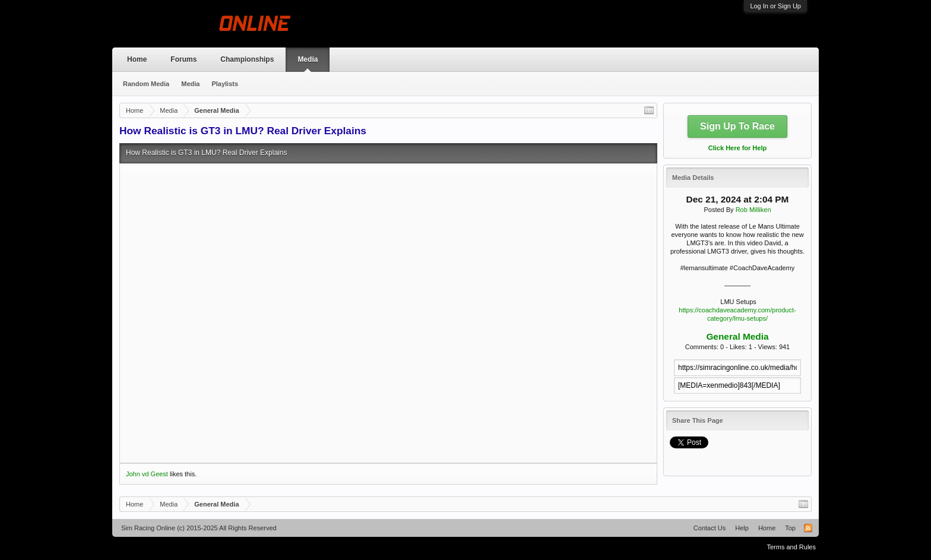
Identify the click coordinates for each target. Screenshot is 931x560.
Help (742, 528)
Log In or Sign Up (775, 6)
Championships (247, 59)
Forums (183, 59)
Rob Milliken (753, 210)
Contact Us (710, 528)
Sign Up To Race (737, 126)
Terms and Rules (791, 547)
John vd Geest (147, 474)
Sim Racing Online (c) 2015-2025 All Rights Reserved (199, 528)
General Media (737, 336)
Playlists (225, 84)
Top (790, 528)
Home (137, 59)
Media (308, 59)
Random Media (146, 84)
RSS (808, 528)
